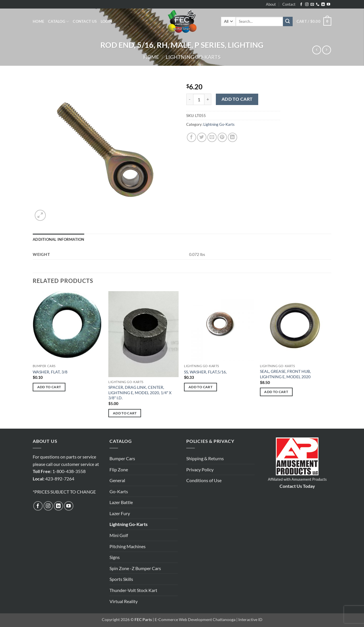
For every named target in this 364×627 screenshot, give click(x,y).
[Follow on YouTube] (328, 5)
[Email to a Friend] (212, 137)
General (117, 480)
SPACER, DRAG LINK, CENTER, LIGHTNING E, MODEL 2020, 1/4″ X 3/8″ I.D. (140, 392)
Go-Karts (119, 491)
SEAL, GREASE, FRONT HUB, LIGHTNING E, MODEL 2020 (285, 374)
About (271, 4)
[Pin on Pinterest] (222, 137)
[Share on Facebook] (192, 137)
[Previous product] (327, 50)
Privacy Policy (200, 469)
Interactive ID (250, 619)
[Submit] (288, 22)
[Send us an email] (312, 5)
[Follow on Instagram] (307, 5)
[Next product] (317, 50)
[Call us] (318, 5)
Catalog (58, 21)
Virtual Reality (124, 601)
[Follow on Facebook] (301, 5)
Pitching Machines (128, 546)
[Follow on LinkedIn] (323, 5)
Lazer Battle (121, 502)
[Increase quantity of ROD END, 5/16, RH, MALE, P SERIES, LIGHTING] (208, 99)
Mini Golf (119, 535)
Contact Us (85, 21)
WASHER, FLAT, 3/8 (50, 372)
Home (38, 21)
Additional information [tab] (59, 239)
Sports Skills (121, 579)
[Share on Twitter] (202, 137)
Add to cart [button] (49, 387)
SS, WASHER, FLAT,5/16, (205, 372)
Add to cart (237, 99)
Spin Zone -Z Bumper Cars (135, 568)
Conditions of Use (204, 480)
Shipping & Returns (205, 458)
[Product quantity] (199, 99)
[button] (106, 21)
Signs (115, 557)
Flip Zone (119, 469)
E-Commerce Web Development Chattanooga (195, 619)
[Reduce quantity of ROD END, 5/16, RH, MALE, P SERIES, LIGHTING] (190, 99)
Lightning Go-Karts (193, 57)
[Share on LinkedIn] (232, 137)
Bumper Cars (122, 458)
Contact (289, 4)
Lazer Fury (120, 513)
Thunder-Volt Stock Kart (133, 590)
